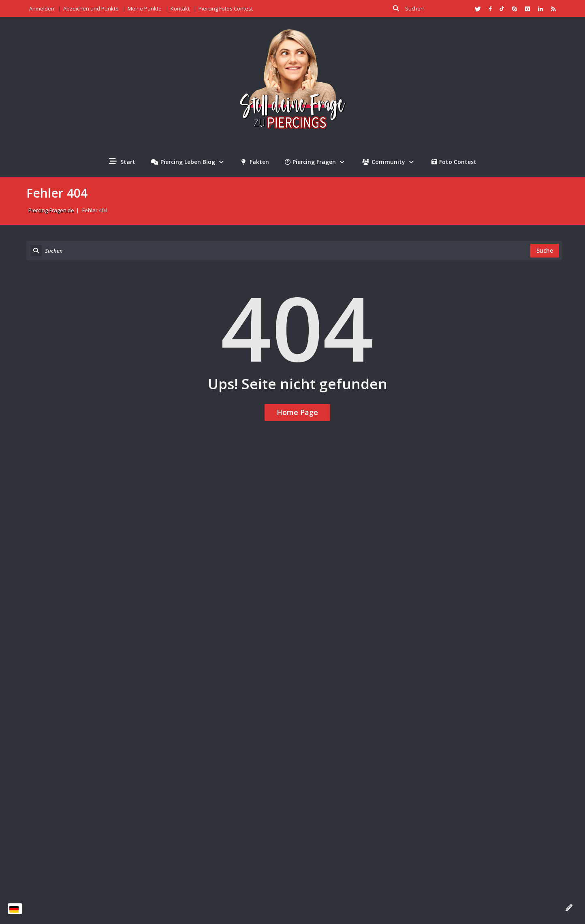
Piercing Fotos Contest (226, 9)
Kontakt (180, 9)
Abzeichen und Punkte (91, 9)
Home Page (297, 412)
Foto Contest (454, 162)
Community (389, 162)
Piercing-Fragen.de (51, 210)
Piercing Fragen (316, 162)
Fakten (255, 162)
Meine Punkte (145, 9)
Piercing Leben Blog (188, 162)
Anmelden (42, 9)
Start (122, 162)
